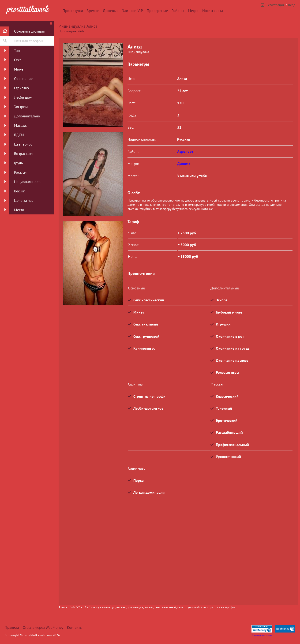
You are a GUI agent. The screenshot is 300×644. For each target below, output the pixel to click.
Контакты (75, 627)
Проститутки (73, 11)
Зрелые (93, 11)
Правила (12, 627)
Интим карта (213, 11)
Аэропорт (185, 151)
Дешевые (111, 11)
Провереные (157, 11)
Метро (193, 11)
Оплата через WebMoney (43, 627)
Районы (178, 11)
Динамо (184, 164)
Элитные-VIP (133, 11)
